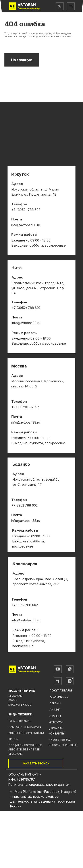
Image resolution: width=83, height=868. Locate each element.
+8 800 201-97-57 (25, 464)
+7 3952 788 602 (60, 797)
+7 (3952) (20, 365)
